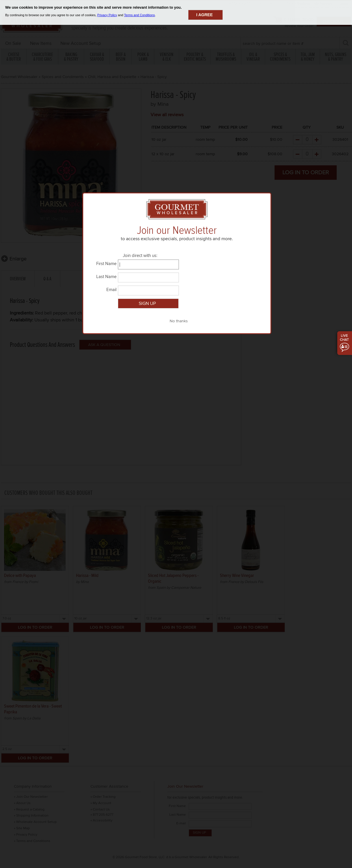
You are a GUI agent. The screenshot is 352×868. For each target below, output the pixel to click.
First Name (106, 264)
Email (111, 290)
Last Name (106, 277)
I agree (204, 15)
